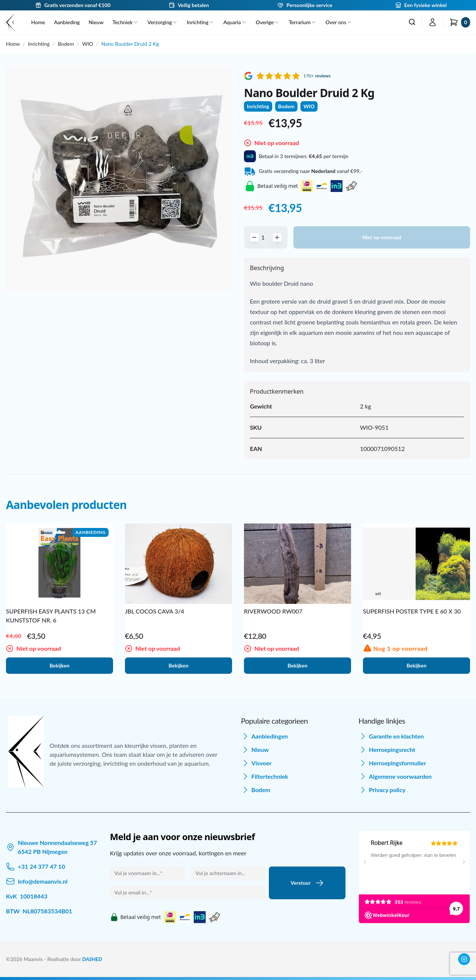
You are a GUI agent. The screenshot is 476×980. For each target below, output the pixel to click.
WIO (88, 44)
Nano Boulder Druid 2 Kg (130, 44)
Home (38, 22)
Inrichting (200, 22)
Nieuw (96, 22)
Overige (268, 22)
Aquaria (235, 22)
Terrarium (303, 22)
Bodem (66, 44)
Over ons (339, 22)
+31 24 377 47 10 (41, 866)
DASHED (92, 959)
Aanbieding (67, 22)
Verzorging (163, 22)
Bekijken (59, 665)
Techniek (125, 22)
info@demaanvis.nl (43, 881)
